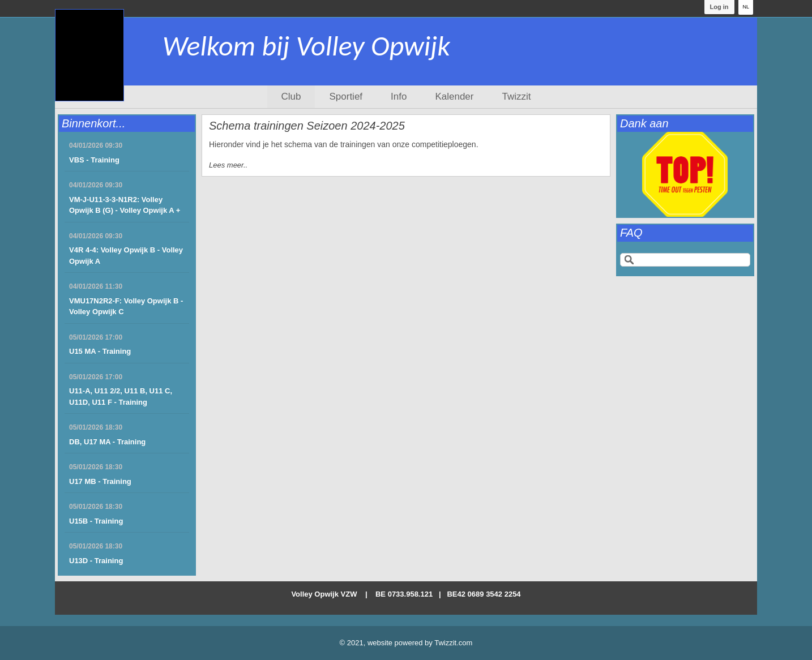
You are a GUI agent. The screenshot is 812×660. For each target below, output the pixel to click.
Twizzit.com (453, 643)
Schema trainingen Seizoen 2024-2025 (307, 126)
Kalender (454, 97)
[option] (685, 174)
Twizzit (516, 97)
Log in (719, 7)
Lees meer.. (228, 165)
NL (746, 7)
